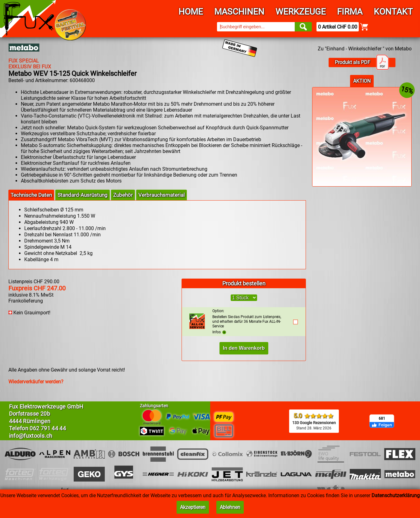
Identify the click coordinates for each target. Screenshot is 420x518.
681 (382, 419)
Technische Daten (31, 195)
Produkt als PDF (362, 62)
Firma (350, 12)
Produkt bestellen (244, 283)
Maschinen (239, 12)
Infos (219, 332)
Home (191, 12)
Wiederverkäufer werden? (36, 382)
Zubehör (123, 195)
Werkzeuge (301, 12)
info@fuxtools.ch (31, 436)
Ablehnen (230, 507)
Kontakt (393, 12)
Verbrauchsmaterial (162, 195)
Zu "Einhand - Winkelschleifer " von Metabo (365, 49)
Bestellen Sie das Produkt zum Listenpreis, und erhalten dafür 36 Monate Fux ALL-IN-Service (249, 319)
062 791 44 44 (48, 428)
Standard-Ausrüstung (83, 195)
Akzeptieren (193, 507)
